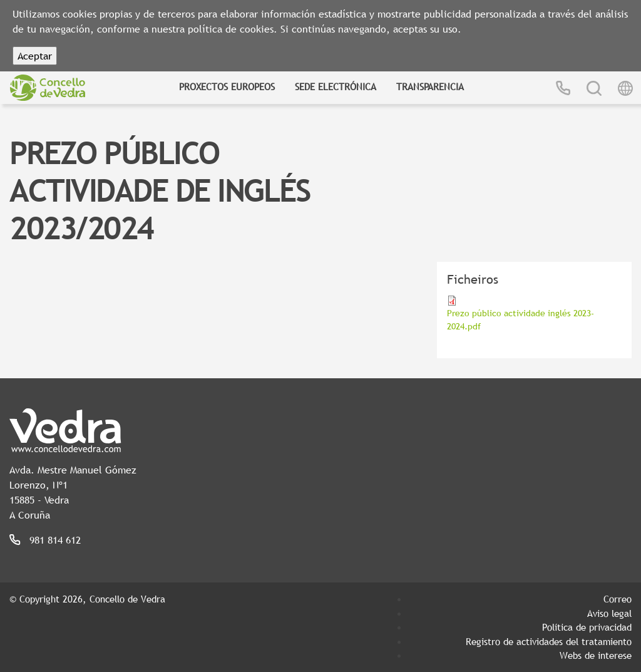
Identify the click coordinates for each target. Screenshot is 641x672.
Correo (618, 599)
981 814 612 (55, 540)
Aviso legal (609, 613)
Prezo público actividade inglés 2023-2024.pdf (520, 320)
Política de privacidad (587, 627)
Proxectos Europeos (227, 86)
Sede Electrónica (336, 86)
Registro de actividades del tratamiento (549, 641)
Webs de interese (596, 655)
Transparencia (430, 86)
